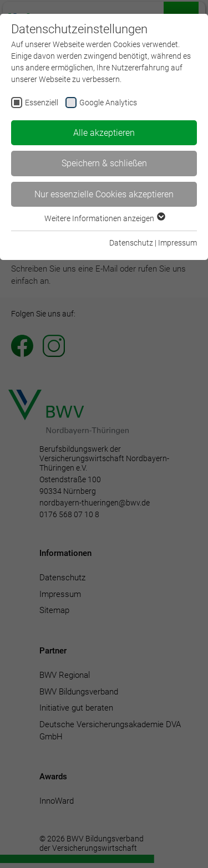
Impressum (177, 243)
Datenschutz (131, 243)
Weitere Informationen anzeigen (104, 218)
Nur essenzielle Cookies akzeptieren (104, 194)
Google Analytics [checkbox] (108, 103)
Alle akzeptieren (104, 133)
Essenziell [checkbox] (42, 103)
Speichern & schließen (104, 163)
